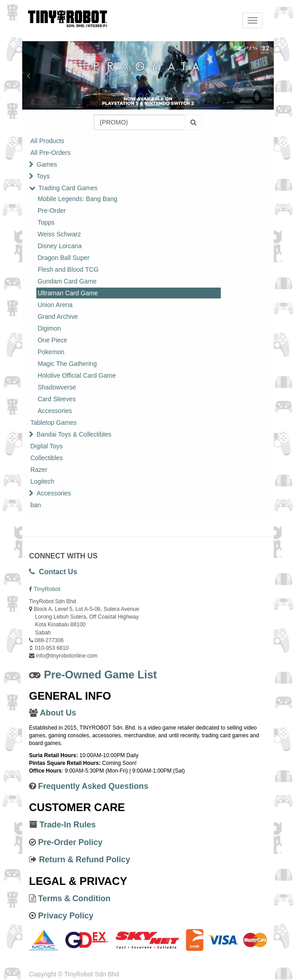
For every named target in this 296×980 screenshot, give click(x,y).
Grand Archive (58, 317)
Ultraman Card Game (68, 293)
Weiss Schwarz (59, 234)
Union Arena (55, 305)
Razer (39, 470)
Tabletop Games (53, 423)
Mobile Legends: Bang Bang (78, 199)
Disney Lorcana (60, 246)
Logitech (42, 481)
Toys (43, 176)
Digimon (49, 328)
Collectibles (47, 458)
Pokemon (51, 352)
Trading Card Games (68, 188)
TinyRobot (47, 589)
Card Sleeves (57, 399)
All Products (47, 141)
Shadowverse (57, 387)
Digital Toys (46, 446)
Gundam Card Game (67, 281)
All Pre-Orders (51, 153)
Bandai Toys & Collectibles (74, 434)
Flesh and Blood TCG (68, 269)
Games (47, 164)
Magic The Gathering (67, 364)
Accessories (55, 411)
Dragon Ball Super (63, 258)
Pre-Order (52, 211)
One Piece (52, 340)
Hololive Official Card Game (77, 375)
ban (36, 505)
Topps (46, 222)
